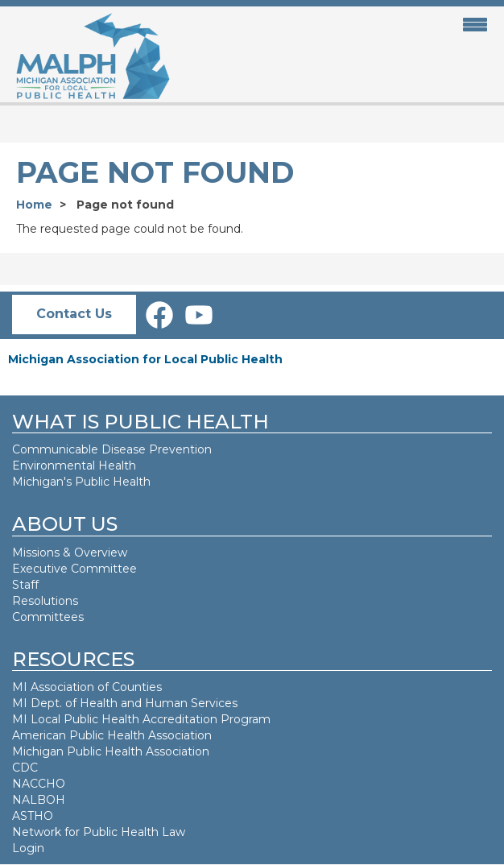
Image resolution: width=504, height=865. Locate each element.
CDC (25, 768)
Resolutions (45, 601)
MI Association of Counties (87, 687)
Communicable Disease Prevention (112, 449)
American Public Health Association (112, 735)
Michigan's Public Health (83, 482)
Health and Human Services (159, 703)
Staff (25, 585)
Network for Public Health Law (99, 832)
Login (28, 848)
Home (34, 205)
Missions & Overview (70, 553)
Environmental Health (74, 466)
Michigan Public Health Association (111, 751)
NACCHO (39, 784)
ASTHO (33, 816)
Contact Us (74, 314)
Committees (48, 617)
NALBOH (39, 800)
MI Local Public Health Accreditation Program (141, 719)
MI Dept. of (46, 703)
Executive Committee (74, 569)
